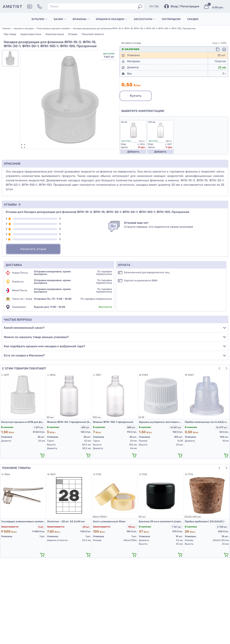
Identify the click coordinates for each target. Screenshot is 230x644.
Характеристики (31, 34)
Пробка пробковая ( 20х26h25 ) (205, 521)
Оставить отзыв (131, 43)
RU (157, 6)
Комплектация (55, 34)
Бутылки (39, 19)
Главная (6, 28)
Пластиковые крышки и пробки (53, 28)
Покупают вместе (93, 34)
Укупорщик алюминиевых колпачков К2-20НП (23, 521)
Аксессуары (144, 19)
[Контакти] (40, 7)
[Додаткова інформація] (30, 7)
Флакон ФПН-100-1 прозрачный (113, 422)
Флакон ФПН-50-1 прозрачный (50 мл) (69, 422)
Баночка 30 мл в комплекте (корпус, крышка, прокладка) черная (161, 521)
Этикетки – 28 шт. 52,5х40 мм (66, 521)
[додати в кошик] (42, 455)
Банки (60, 19)
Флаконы (81, 19)
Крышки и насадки (112, 19)
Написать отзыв (33, 249)
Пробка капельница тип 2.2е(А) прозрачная (207, 422)
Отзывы (73, 34)
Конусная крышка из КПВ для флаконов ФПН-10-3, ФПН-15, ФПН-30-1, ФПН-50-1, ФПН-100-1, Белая (23, 422)
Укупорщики (171, 19)
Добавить (133, 152)
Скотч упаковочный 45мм (109, 521)
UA (151, 6)
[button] (219, 368)
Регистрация (190, 6)
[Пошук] (140, 7)
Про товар (10, 34)
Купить (136, 96)
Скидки (193, 19)
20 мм (222, 67)
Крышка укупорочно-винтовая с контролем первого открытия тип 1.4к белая (161, 422)
